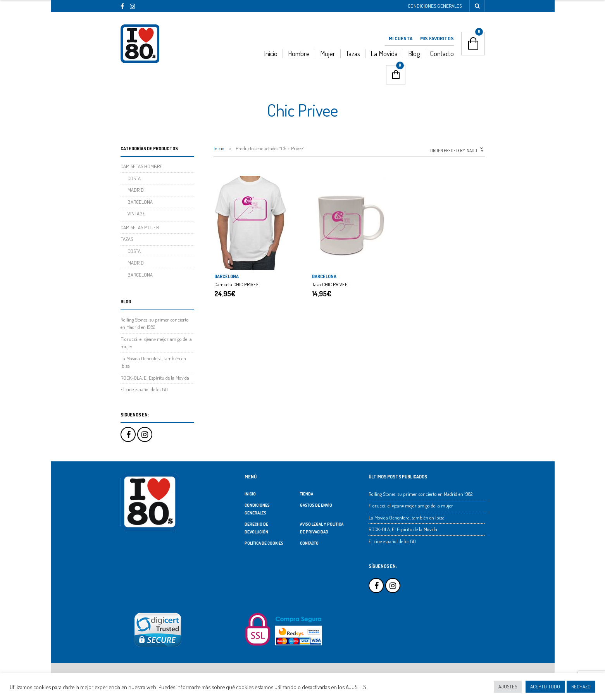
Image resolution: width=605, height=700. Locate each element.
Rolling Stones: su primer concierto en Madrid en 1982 (421, 494)
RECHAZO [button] (581, 686)
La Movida (384, 53)
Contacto (442, 53)
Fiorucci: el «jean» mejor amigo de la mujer (411, 506)
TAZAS (127, 239)
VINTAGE (136, 213)
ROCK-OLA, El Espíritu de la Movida (155, 378)
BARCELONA (227, 276)
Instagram (145, 434)
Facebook (128, 434)
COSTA (134, 178)
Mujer (328, 53)
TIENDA (307, 494)
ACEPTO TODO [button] (545, 686)
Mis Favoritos (437, 38)
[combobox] (438, 150)
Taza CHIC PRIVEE (330, 284)
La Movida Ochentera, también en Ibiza (407, 518)
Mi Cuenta (401, 38)
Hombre (299, 53)
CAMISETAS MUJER (140, 227)
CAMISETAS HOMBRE (141, 166)
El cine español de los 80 (144, 389)
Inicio (271, 53)
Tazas (353, 53)
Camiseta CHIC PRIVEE (237, 284)
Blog (414, 53)
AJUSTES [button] (508, 686)
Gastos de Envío (316, 505)
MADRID (136, 190)
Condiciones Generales (435, 6)
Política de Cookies (264, 543)
